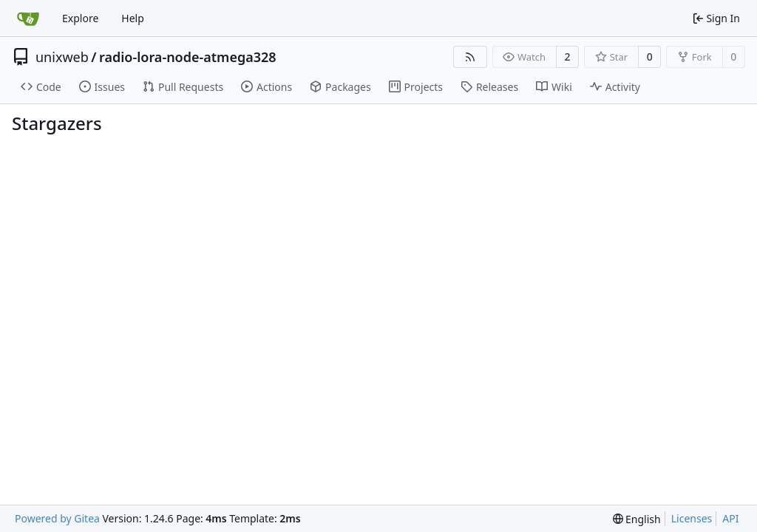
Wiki (554, 87)
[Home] (28, 18)
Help (133, 18)
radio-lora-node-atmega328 (188, 57)
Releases (489, 87)
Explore (80, 18)
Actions (267, 87)
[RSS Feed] (470, 57)
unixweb (62, 57)
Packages (340, 87)
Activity (615, 87)
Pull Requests (183, 87)
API (730, 518)
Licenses (692, 518)
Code (41, 87)
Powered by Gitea (57, 518)
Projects (416, 87)
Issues (102, 87)
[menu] (637, 519)
